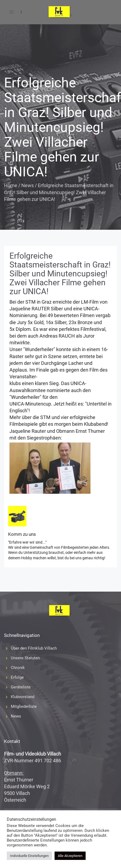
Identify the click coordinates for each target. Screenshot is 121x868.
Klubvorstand (23, 697)
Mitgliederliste (24, 706)
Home (11, 185)
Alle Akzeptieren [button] (70, 856)
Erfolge (17, 677)
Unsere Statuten (25, 658)
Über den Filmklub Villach (34, 648)
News (28, 185)
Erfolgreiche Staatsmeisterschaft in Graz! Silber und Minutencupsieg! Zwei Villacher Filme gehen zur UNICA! (60, 274)
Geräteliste (21, 687)
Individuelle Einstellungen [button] (29, 856)
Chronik (18, 668)
